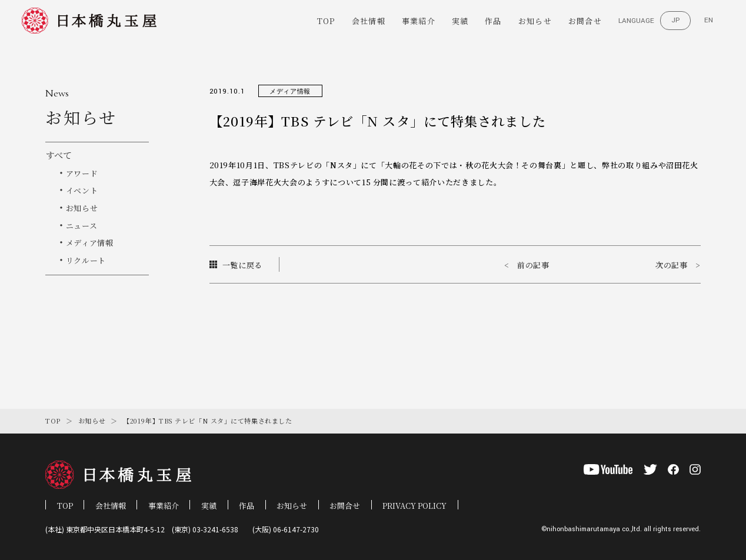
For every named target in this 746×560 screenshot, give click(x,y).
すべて (59, 155)
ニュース (82, 226)
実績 (460, 21)
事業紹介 (419, 21)
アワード (82, 173)
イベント (82, 190)
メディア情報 (90, 243)
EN (709, 20)
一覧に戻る (236, 265)
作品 (493, 21)
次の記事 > (678, 265)
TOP (326, 21)
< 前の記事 (527, 265)
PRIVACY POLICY (414, 506)
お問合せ (585, 21)
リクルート (86, 260)
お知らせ (535, 21)
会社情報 (369, 21)
